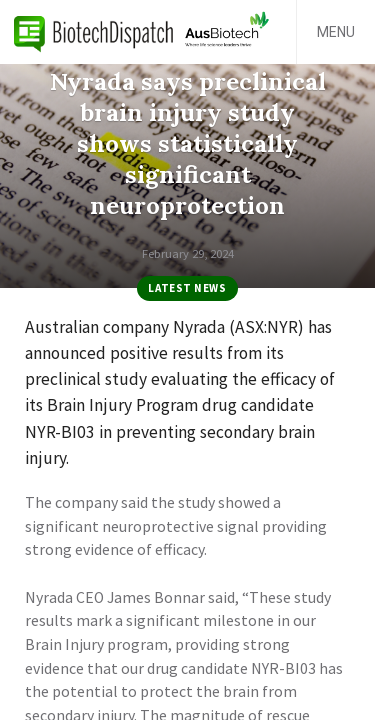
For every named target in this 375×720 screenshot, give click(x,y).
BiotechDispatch (94, 32)
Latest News (187, 288)
